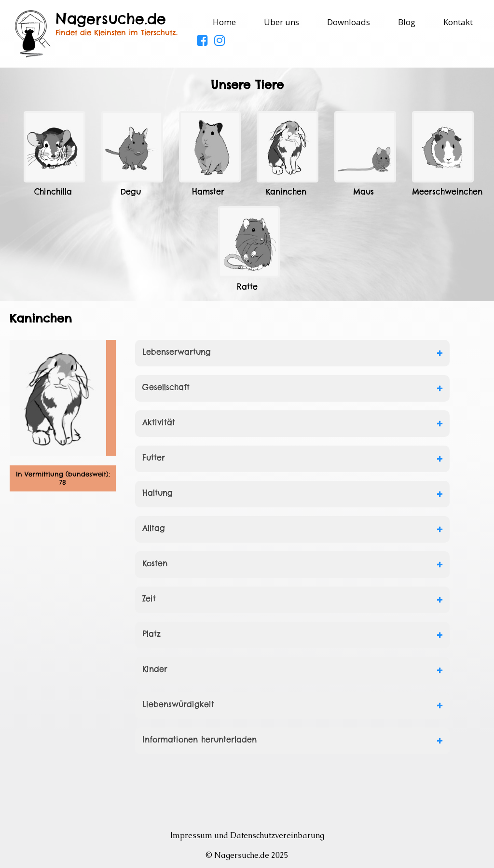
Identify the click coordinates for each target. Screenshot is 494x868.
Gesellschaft (166, 387)
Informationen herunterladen (199, 740)
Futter (154, 458)
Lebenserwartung (177, 352)
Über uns (281, 22)
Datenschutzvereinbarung (277, 835)
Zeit (149, 599)
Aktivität (159, 422)
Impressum (191, 835)
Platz (151, 634)
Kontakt (458, 22)
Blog (407, 22)
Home (224, 22)
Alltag (154, 528)
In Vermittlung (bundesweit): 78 (63, 478)
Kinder (155, 669)
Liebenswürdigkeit (178, 704)
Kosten (155, 563)
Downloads (349, 22)
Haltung (158, 493)
